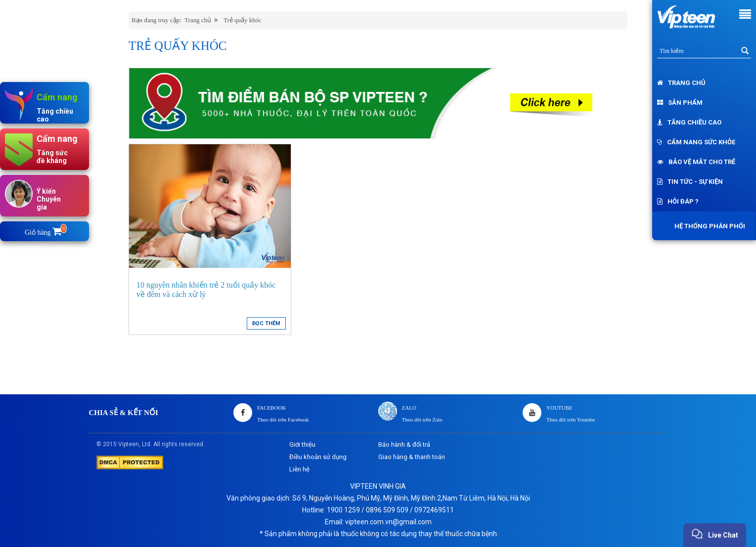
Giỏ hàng (45, 232)
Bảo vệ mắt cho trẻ (696, 162)
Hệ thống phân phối (707, 226)
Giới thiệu (302, 444)
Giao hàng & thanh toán (412, 457)
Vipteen (129, 444)
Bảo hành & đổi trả (404, 444)
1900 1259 (343, 510)
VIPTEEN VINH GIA (378, 486)
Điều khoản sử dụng (318, 457)
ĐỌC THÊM (266, 323)
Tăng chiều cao (689, 122)
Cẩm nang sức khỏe (696, 142)
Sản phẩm (680, 103)
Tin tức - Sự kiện (690, 182)
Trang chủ (681, 83)
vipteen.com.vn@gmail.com (388, 522)
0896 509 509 (387, 510)
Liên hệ (299, 469)
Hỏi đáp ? (678, 201)
